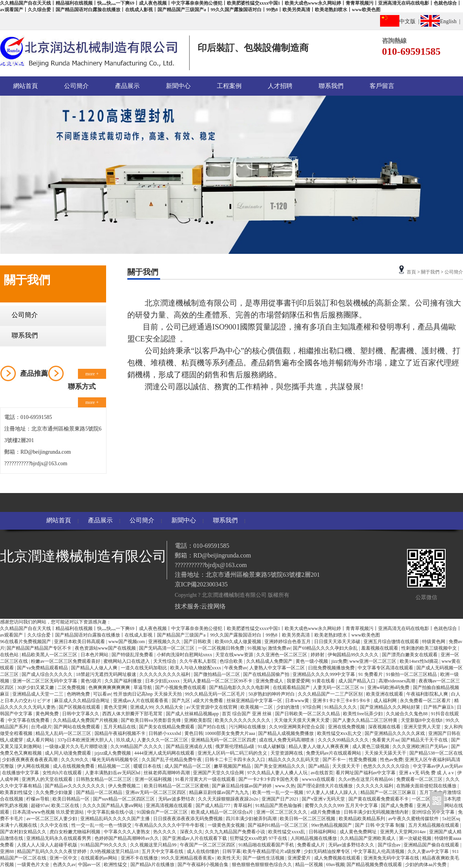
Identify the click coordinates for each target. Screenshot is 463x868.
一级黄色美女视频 (227, 825)
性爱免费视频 (363, 760)
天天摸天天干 (347, 766)
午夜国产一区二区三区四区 (208, 845)
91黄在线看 (324, 681)
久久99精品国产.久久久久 (137, 746)
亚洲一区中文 (64, 858)
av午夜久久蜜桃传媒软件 (414, 819)
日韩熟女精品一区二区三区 (104, 779)
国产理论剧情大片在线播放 (325, 786)
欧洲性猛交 (116, 865)
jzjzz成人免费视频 (113, 753)
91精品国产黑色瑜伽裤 (279, 806)
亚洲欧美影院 (199, 720)
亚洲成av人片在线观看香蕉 (141, 701)
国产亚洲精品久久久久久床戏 (395, 733)
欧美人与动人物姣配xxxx (196, 668)
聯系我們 (331, 86)
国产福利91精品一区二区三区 (278, 825)
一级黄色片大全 (34, 865)
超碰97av (40, 806)
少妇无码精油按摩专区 (327, 851)
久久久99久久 (75, 760)
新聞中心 (178, 86)
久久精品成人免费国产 (270, 661)
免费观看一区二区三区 (420, 779)
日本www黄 (298, 701)
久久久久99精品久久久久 (344, 740)
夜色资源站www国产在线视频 (106, 648)
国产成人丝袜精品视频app (193, 714)
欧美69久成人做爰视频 (239, 642)
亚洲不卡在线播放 (140, 858)
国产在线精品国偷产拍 (267, 674)
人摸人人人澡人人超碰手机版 (48, 845)
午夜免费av (236, 668)
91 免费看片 (371, 674)
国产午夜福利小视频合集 (204, 865)
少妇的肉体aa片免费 (426, 865)
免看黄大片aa (386, 740)
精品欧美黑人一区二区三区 (50, 655)
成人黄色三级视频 (371, 746)
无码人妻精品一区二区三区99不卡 (218, 681)
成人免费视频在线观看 (338, 858)
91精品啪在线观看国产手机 (267, 845)
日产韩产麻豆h (439, 707)
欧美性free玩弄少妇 (363, 714)
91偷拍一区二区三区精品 (412, 674)
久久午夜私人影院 (199, 661)
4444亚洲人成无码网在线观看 (165, 753)
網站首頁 (25, 86)
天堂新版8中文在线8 (422, 720)
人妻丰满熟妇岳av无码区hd (113, 773)
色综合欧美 (232, 661)
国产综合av (390, 845)
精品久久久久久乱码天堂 (294, 760)
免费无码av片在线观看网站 (334, 753)
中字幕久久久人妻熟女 (128, 832)
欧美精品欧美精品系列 (362, 819)
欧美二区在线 (66, 806)
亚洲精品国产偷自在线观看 (432, 845)
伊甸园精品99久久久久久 (354, 655)
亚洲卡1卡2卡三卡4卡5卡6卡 (342, 701)
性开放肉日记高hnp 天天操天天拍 (148, 694)
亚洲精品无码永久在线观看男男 (59, 838)
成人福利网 (386, 701)
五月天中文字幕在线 (163, 851)
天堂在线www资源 (235, 655)
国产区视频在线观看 (80, 707)
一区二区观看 (426, 799)
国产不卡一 (335, 760)
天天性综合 (165, 661)
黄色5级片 (92, 681)
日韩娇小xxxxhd (165, 733)
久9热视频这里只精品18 (115, 851)
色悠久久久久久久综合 (387, 766)
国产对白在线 (212, 727)
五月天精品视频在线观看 (434, 825)
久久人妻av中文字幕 (429, 851)
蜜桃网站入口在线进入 (127, 661)
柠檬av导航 (38, 799)
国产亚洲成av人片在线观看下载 (195, 838)
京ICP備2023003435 (201, 584)
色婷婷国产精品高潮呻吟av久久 (127, 838)
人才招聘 (280, 86)
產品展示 (127, 86)
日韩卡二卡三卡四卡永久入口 (236, 760)
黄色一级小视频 (312, 661)
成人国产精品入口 (357, 681)
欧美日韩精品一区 (72, 799)
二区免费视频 (72, 687)
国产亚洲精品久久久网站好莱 (391, 707)
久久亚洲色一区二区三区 (282, 655)
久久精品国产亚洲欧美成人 (368, 838)
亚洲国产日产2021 (281, 799)
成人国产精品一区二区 (188, 766)
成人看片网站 (41, 740)
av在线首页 (322, 773)
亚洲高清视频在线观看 (170, 806)
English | (442, 21)
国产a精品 (319, 766)
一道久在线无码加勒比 (144, 668)
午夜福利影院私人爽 (428, 694)
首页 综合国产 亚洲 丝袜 (247, 714)
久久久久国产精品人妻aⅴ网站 (113, 806)
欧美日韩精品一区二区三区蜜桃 (177, 786)
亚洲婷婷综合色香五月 (288, 642)
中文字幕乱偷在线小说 (111, 812)
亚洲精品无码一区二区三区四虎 (224, 740)
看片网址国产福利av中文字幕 (366, 773)
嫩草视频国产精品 (233, 766)
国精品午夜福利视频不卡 (121, 733)
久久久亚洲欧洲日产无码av (421, 746)
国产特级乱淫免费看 (133, 655)
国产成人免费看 (398, 806)
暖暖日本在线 (148, 766)
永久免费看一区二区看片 (426, 701)
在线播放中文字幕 (21, 773)
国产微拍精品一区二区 (217, 674)
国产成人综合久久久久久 (48, 674)
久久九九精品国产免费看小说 (236, 832)
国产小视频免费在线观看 (181, 687)
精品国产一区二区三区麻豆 (389, 792)
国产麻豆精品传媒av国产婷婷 (242, 786)
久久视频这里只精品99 (154, 845)
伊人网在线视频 (34, 766)
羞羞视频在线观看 (380, 648)
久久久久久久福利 (375, 786)
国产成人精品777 (214, 806)
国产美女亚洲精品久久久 (280, 766)
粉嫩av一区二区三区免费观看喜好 (66, 661)
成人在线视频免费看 (74, 766)
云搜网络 (213, 606)
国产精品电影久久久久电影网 (240, 687)
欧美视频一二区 (257, 707)
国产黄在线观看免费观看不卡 (379, 799)
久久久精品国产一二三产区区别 (331, 694)
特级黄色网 (434, 642)
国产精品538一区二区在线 (436, 753)
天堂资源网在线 (287, 753)
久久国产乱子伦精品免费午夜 (172, 760)
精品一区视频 (310, 865)
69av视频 (335, 865)
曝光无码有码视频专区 (116, 760)
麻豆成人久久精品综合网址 (82, 701)
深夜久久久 (191, 832)
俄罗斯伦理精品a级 (235, 746)
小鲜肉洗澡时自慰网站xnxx (185, 655)
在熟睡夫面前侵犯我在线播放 (427, 786)
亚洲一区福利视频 (154, 779)
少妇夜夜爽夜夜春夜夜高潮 (30, 760)
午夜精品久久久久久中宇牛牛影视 (170, 825)
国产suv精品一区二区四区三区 (125, 799)
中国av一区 (90, 865)
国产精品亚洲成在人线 (190, 746)
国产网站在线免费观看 (77, 727)
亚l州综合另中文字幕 (434, 812)
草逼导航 (143, 687)
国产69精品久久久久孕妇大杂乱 (326, 648)
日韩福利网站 (323, 832)
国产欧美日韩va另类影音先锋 (151, 720)
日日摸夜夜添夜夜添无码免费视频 (188, 819)
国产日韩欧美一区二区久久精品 (308, 714)
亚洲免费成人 (270, 681)
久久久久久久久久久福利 (165, 674)
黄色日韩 (194, 733)
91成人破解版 (272, 746)
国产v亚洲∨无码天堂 (324, 799)
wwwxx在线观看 (319, 779)
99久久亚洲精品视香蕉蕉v (188, 858)
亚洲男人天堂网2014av (404, 832)
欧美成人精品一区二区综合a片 (223, 812)
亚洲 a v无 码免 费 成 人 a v (427, 773)
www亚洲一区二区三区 (373, 661)
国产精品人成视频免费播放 (286, 733)
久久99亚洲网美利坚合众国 (297, 727)
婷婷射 (318, 655)
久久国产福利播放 (124, 681)
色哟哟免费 (79, 694)
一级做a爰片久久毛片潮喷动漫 (76, 746)
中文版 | (400, 21)
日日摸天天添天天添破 (338, 642)
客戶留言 (382, 86)
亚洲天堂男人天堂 (423, 727)
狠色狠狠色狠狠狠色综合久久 (263, 865)
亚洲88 (8, 851)
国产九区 (182, 701)
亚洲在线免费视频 (347, 727)
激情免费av (279, 648)
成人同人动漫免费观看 (68, 753)
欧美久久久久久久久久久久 (243, 720)
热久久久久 (165, 832)
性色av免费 (391, 760)
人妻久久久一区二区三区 (163, 740)
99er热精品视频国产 (332, 825)
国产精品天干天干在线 (425, 740)
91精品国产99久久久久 (104, 845)
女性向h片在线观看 (63, 773)
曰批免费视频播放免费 (332, 668)
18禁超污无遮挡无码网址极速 (107, 674)
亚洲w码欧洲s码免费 (389, 687)
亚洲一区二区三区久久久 (282, 812)
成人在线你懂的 (204, 851)
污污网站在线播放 (248, 727)
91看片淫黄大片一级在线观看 (206, 779)
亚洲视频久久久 (165, 642)
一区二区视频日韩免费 (222, 648)
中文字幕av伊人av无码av (438, 766)
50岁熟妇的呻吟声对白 (272, 694)
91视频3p (257, 648)
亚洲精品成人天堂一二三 (38, 694)
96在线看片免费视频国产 (26, 642)
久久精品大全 (170, 707)
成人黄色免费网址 (359, 832)
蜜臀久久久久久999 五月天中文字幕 (342, 806)
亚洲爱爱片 (300, 858)
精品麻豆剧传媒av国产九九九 (220, 792)
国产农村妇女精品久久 (24, 832)
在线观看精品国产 (292, 687)
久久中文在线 (55, 825)
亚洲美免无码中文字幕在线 (392, 858)
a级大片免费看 (209, 701)
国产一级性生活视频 (264, 858)
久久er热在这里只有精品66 (366, 779)
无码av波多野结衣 (177, 799)
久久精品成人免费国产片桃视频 (86, 720)
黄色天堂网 (116, 707)
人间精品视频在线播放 (314, 838)
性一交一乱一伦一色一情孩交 (102, 825)
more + (92, 374)
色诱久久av (64, 865)
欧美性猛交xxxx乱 (287, 832)
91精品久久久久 (341, 707)
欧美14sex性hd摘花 (420, 661)
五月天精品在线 (120, 727)
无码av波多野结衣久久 (352, 845)
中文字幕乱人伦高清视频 (379, 851)
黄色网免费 (48, 714)
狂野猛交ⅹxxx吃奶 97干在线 (259, 838)
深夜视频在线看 (385, 727)
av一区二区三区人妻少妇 (52, 819)
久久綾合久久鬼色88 (407, 714)
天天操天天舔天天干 (386, 753)
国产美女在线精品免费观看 (167, 727)
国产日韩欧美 (198, 642)
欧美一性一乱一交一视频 (278, 792)
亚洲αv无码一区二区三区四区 (156, 792)
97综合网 (312, 707)
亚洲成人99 (142, 707)
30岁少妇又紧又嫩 (36, 687)
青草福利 (243, 806)
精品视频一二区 (114, 766)
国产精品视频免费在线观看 (375, 865)
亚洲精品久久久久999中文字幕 (324, 674)
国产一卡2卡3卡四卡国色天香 (269, 779)
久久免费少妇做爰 (55, 792)
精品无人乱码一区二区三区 (64, 733)
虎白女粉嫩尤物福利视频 (75, 832)
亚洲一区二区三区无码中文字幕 (45, 681)
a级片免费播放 (326, 812)
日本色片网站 (95, 655)
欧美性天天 (229, 858)
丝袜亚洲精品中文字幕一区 (255, 701)
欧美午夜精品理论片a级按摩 (272, 851)
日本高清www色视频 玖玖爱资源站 (49, 812)
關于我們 (430, 272)
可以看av (102, 694)
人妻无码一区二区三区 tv (339, 687)
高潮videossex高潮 (397, 681)
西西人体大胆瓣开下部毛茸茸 (133, 714)
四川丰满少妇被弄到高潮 (252, 819)
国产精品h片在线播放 (153, 865)
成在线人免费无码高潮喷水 (287, 740)
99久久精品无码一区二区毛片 (215, 694)
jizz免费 (339, 661)
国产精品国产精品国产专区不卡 (40, 648)
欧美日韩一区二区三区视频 (308, 819)
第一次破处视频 (416, 838)
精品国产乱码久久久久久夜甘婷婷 (52, 851)
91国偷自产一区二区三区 (163, 812)
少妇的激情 (288, 707)
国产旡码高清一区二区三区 (167, 648)
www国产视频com (127, 642)
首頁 (411, 272)
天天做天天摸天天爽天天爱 (302, 720)
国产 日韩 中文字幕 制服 (380, 825)
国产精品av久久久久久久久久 (75, 786)
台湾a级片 (41, 727)
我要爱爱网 (298, 681)
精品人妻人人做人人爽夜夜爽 (319, 746)
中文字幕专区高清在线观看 (386, 668)
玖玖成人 (125, 740)
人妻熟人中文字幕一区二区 (278, 668)
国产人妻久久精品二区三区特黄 (366, 720)
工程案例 (229, 86)
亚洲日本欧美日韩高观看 (80, 642)
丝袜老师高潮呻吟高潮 (167, 773)
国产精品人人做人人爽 (95, 668)
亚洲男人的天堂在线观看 (48, 779)
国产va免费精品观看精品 (43, 668)
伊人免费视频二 (125, 786)
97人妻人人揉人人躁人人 (332, 792)
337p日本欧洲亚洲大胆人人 (86, 740)
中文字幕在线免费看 (29, 720)
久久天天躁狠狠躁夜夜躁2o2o (229, 799)
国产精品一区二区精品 (100, 792)
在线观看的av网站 (100, 858)
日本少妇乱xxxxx (163, 681)
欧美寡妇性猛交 (17, 792)
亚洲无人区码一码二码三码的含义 (233, 753)
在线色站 (10, 655)
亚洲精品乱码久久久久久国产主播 (116, 819)
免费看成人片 (312, 845)
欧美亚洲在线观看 (385, 694)
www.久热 (285, 786)
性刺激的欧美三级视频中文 (430, 648)
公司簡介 (76, 86)
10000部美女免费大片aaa (231, 733)
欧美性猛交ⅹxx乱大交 (340, 733)
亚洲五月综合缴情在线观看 (392, 642)
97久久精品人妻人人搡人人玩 (278, 773)
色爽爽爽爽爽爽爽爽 (110, 687)
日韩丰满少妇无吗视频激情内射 (377, 812)
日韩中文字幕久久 (81, 714)
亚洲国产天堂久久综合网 (219, 773)
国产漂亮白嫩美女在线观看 (410, 655)
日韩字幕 (231, 851)
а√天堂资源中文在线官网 (212, 707)
